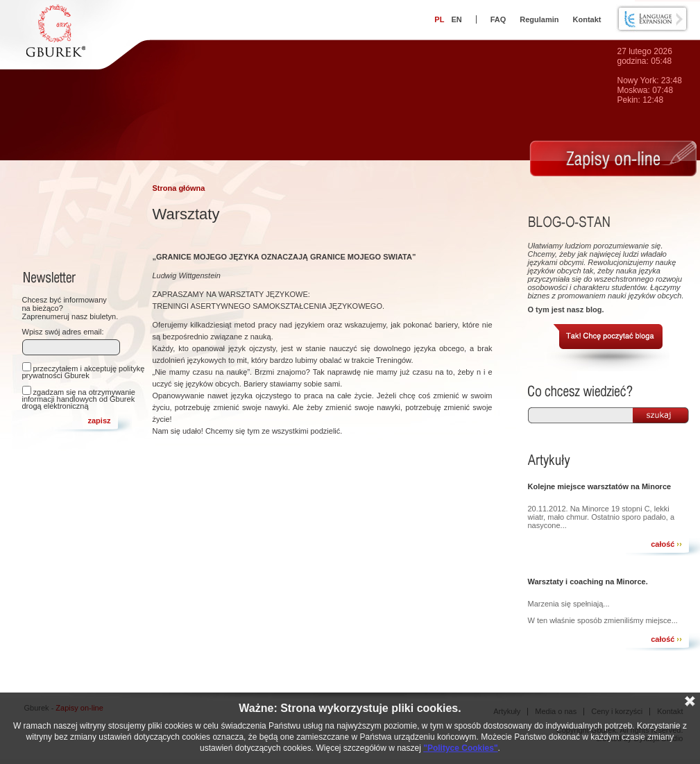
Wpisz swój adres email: (63, 332)
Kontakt (587, 19)
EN (456, 19)
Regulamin (539, 19)
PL (439, 19)
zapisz (99, 421)
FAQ (498, 19)
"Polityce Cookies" (460, 748)
